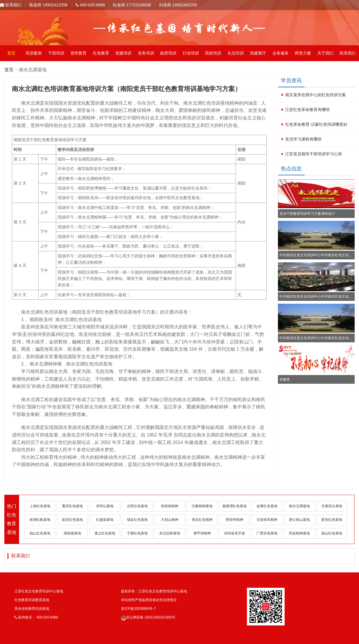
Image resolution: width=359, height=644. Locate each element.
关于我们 (325, 53)
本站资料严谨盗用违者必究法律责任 (149, 600)
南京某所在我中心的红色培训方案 (316, 95)
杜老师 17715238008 (132, 5)
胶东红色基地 (332, 520)
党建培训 (123, 53)
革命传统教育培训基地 (32, 609)
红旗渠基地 (105, 520)
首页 (11, 53)
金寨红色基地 (267, 506)
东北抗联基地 (170, 533)
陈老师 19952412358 (48, 5)
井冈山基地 (105, 506)
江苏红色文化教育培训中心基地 (39, 591)
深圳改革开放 (235, 533)
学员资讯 (291, 81)
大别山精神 (170, 520)
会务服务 (281, 53)
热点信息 (291, 169)
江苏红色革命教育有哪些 (307, 110)
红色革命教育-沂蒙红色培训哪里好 (316, 124)
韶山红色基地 (40, 533)
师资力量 (303, 53)
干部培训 (56, 53)
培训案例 (34, 53)
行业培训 (191, 53)
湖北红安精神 (202, 520)
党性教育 (78, 53)
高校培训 (213, 53)
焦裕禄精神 (170, 506)
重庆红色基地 (72, 506)
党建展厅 (258, 53)
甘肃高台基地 (332, 506)
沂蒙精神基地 (202, 506)
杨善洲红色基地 (235, 506)
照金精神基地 (299, 533)
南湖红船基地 (40, 520)
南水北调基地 (299, 506)
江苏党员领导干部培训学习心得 (314, 154)
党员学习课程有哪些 (303, 139)
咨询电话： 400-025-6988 (36, 617)
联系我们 (11, 5)
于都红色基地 (137, 533)
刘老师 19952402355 (178, 5)
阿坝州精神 (235, 520)
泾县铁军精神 (267, 520)
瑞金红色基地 (137, 520)
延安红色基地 (72, 520)
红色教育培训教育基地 (32, 600)
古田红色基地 (137, 506)
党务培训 (146, 53)
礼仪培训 (236, 53)
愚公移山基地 (299, 520)
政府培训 (168, 53)
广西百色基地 (267, 533)
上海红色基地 (40, 506)
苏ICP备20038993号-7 (138, 609)
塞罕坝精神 (202, 533)
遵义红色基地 (105, 533)
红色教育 (101, 53)
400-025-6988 (90, 5)
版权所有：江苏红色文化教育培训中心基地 (154, 591)
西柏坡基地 (72, 533)
